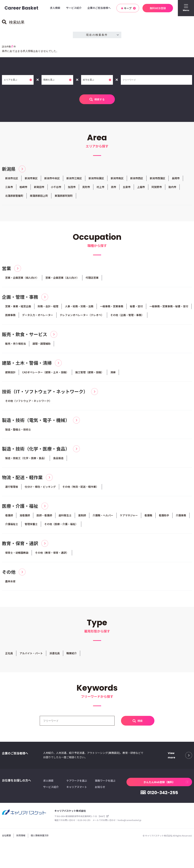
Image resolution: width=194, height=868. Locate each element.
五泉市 (127, 187)
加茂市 (72, 187)
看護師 (9, 517)
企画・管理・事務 (20, 298)
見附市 (86, 187)
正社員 (9, 656)
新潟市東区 (31, 178)
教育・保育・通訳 (20, 546)
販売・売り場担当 (16, 345)
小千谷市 (56, 187)
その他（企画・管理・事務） (127, 316)
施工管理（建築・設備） (89, 373)
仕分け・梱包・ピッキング (40, 488)
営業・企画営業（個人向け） (22, 278)
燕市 (114, 187)
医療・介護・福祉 (20, 508)
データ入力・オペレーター (38, 316)
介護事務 (181, 517)
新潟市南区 (117, 178)
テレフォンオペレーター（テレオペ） (82, 316)
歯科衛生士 (65, 517)
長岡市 (176, 178)
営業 (6, 269)
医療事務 (10, 316)
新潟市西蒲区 (157, 178)
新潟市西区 (137, 178)
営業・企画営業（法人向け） (62, 278)
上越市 (141, 187)
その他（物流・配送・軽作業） (80, 488)
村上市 (100, 187)
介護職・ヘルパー (103, 517)
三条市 (9, 187)
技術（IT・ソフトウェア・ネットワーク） (45, 393)
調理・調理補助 (42, 345)
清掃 (113, 373)
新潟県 (9, 169)
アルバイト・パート (31, 656)
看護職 (148, 517)
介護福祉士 (12, 526)
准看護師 (25, 517)
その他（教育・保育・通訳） (52, 555)
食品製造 (58, 460)
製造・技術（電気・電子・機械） (36, 422)
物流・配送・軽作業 (22, 479)
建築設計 (10, 373)
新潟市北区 (12, 178)
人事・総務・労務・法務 (79, 307)
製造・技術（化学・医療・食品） (36, 450)
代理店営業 (92, 278)
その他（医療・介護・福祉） (61, 526)
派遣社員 (55, 656)
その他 (9, 574)
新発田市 (39, 187)
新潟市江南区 (74, 178)
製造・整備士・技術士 (18, 431)
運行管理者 (12, 488)
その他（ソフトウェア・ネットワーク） (28, 402)
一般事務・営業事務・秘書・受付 (169, 307)
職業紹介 (72, 656)
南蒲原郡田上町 (39, 196)
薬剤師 (82, 517)
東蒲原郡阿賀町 (64, 196)
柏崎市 (23, 187)
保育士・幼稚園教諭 (17, 555)
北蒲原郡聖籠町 (14, 196)
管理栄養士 (31, 526)
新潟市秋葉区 (96, 178)
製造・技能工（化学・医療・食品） (26, 460)
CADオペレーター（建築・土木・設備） (45, 373)
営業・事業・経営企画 (18, 307)
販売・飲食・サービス (25, 335)
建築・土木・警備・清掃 (27, 364)
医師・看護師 (44, 517)
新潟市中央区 (52, 178)
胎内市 (172, 187)
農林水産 (10, 584)
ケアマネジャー (129, 517)
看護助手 (164, 517)
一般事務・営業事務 (112, 307)
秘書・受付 (136, 307)
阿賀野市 (157, 187)
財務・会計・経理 (48, 307)
